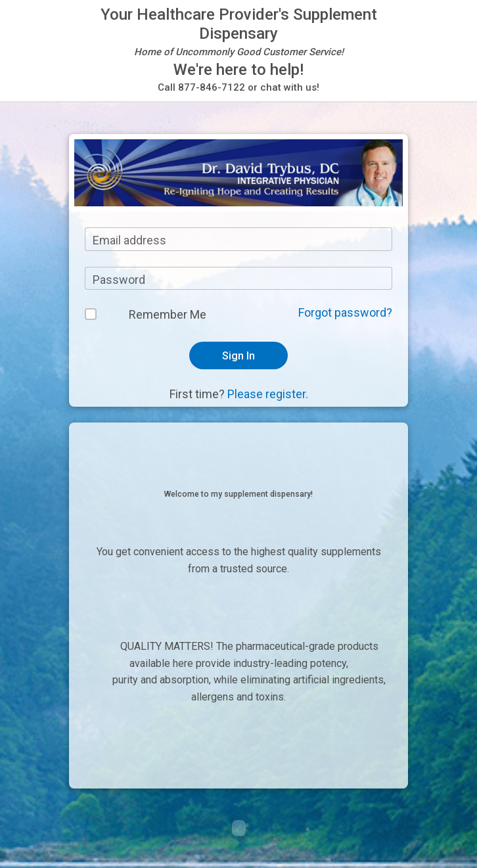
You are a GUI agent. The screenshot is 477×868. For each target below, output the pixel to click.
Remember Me (168, 314)
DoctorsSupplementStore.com (238, 838)
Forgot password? (345, 312)
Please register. (268, 394)
